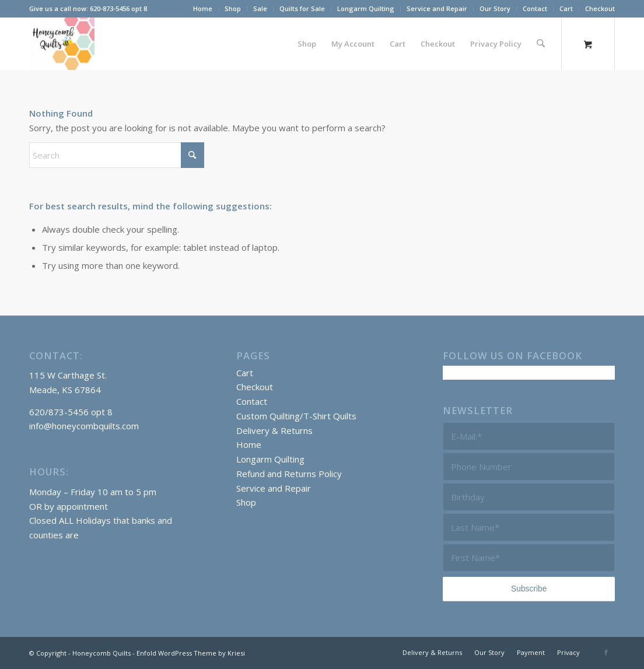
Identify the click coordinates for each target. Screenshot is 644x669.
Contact (535, 8)
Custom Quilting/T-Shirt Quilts (296, 416)
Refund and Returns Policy (289, 474)
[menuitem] (203, 9)
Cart (566, 8)
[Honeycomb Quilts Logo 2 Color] (62, 44)
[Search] (541, 44)
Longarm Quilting (366, 8)
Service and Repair (437, 8)
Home (203, 8)
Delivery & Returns (274, 430)
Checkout (600, 8)
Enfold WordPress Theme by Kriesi (191, 653)
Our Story (495, 8)
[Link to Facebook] (606, 652)
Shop (233, 8)
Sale (260, 8)
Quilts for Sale (302, 8)
